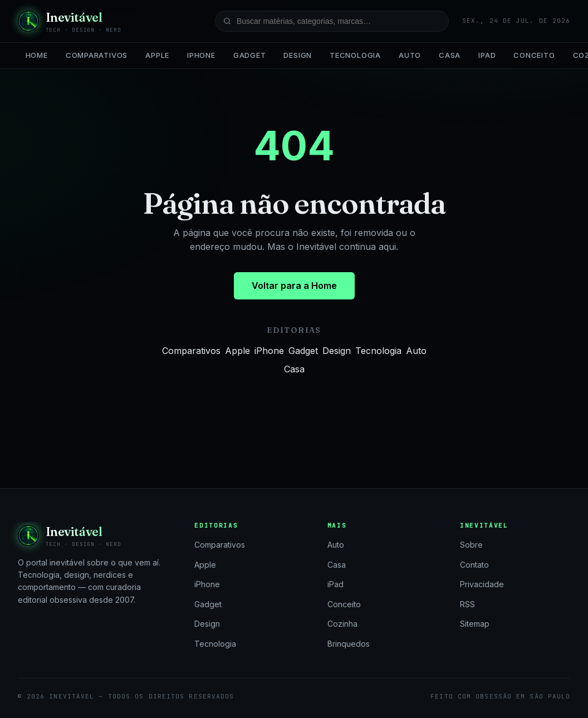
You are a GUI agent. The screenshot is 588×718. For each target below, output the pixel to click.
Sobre (471, 545)
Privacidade (482, 584)
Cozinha (342, 624)
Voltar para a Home (294, 286)
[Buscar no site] (332, 21)
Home (37, 55)
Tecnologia (355, 55)
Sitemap (475, 624)
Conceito (534, 55)
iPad (487, 55)
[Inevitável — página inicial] (70, 21)
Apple (157, 55)
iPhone (201, 55)
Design (298, 55)
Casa (450, 55)
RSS (467, 604)
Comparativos (97, 55)
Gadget (250, 55)
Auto (410, 55)
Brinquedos (349, 644)
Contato (474, 565)
